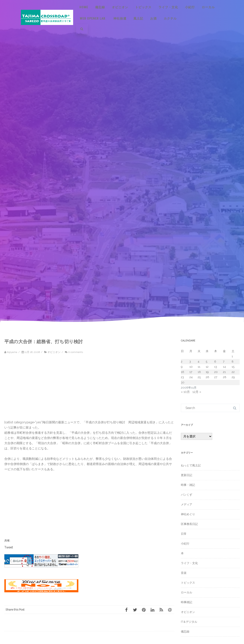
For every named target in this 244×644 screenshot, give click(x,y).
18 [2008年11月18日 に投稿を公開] (199, 372)
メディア (187, 504)
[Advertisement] (41, 389)
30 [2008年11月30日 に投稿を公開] (183, 382)
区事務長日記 (189, 524)
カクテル (170, 18)
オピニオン (120, 7)
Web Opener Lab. (93, 18)
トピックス (143, 7)
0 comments (76, 352)
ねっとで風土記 (191, 465)
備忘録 (100, 7)
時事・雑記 (188, 485)
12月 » (197, 392)
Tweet (9, 547)
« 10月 (185, 392)
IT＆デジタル (189, 622)
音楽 (184, 573)
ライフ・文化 (168, 7)
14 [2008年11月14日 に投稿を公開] (224, 367)
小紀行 (190, 7)
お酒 (153, 18)
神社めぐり (188, 514)
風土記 (138, 18)
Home (84, 7)
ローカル (208, 7)
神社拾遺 (120, 18)
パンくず (187, 495)
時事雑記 (187, 602)
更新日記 (187, 475)
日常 (184, 534)
